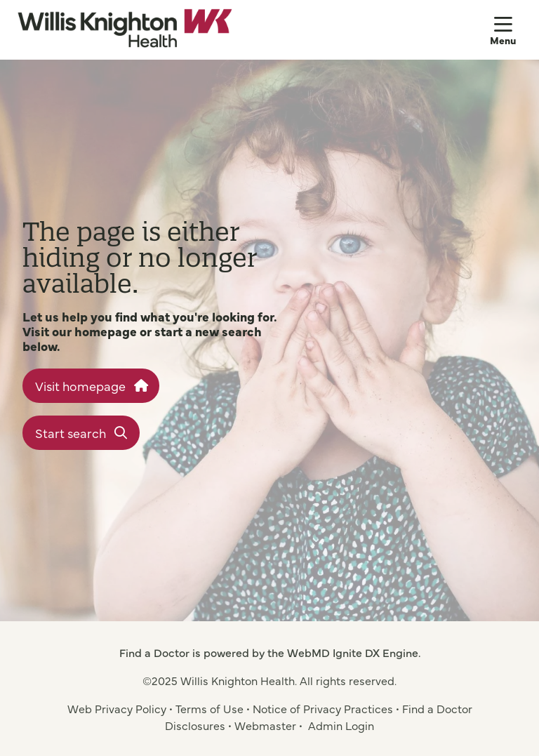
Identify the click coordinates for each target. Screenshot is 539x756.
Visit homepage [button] (91, 386)
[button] (506, 29)
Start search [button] (81, 433)
